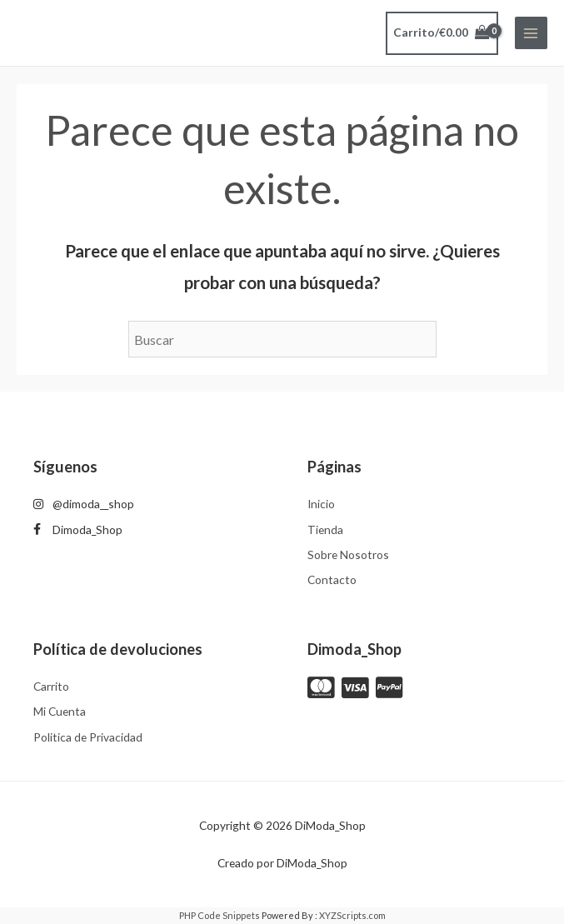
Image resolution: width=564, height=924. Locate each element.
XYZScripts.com (352, 915)
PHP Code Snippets (220, 915)
